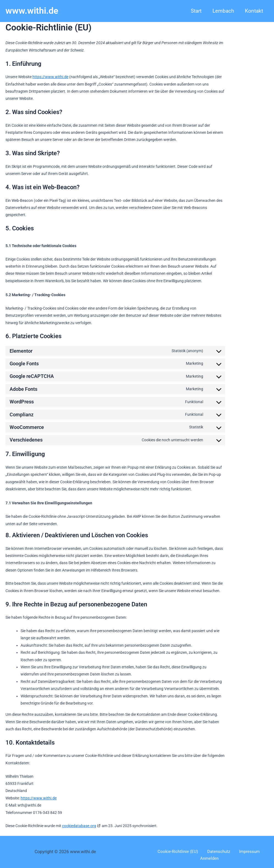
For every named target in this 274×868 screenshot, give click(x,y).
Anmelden (259, 852)
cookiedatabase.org (79, 826)
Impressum (234, 852)
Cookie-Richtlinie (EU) (170, 852)
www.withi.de (32, 11)
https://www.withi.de (50, 77)
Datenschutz (207, 852)
